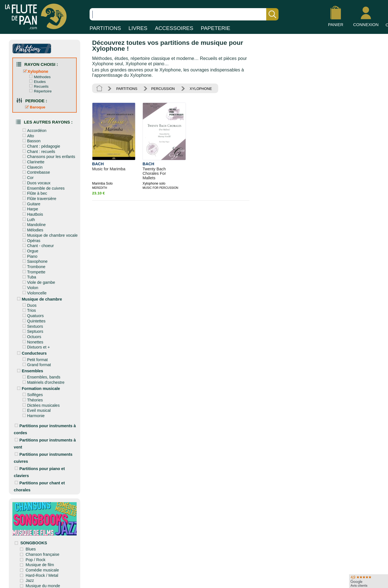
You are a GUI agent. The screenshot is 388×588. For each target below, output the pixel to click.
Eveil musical (36, 408)
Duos (29, 303)
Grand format (36, 362)
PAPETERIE (215, 28)
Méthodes (39, 76)
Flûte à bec (34, 192)
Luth (28, 218)
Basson (31, 140)
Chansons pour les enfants (48, 156)
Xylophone (35, 71)
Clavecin (32, 166)
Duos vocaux (36, 182)
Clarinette (33, 161)
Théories (32, 398)
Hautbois (32, 213)
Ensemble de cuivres (43, 187)
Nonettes (32, 340)
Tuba (29, 276)
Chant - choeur (37, 244)
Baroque (34, 106)
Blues (31, 545)
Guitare (31, 203)
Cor (27, 177)
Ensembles (29, 369)
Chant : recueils (38, 151)
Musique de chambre (39, 297)
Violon (30, 286)
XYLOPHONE (200, 88)
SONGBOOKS (34, 539)
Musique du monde (43, 582)
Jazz (31, 577)
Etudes (37, 81)
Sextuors (32, 324)
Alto (28, 135)
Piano (29, 255)
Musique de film (40, 561)
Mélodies (32, 229)
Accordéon (34, 130)
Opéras (31, 239)
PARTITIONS (105, 28)
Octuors (31, 334)
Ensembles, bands (41, 375)
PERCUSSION (163, 88)
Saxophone (34, 260)
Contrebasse (36, 171)
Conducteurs (31, 351)
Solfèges (32, 392)
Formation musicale (38, 386)
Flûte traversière (39, 197)
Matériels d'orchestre (43, 380)
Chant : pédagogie (41, 145)
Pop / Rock (36, 556)
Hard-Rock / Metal (43, 571)
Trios (29, 309)
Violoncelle (34, 291)
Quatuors (32, 314)
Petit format (34, 357)
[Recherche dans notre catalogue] (184, 14)
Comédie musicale (43, 566)
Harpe (30, 208)
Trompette (33, 270)
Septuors (32, 329)
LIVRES (138, 28)
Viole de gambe (38, 281)
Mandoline (33, 224)
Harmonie (33, 413)
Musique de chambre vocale (49, 234)
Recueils (38, 86)
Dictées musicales (40, 403)
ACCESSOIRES (174, 28)
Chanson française (43, 551)
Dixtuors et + (35, 345)
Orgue (30, 250)
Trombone (33, 265)
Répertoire (40, 90)
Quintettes (33, 319)
